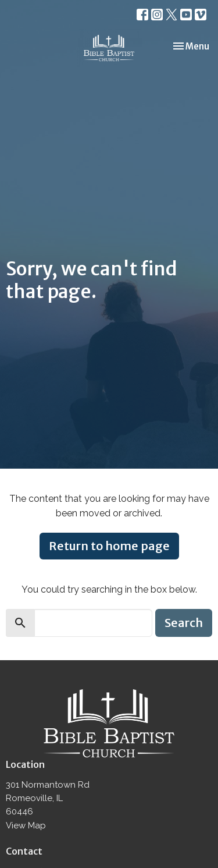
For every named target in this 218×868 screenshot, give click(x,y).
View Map (26, 826)
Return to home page (109, 546)
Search (184, 623)
